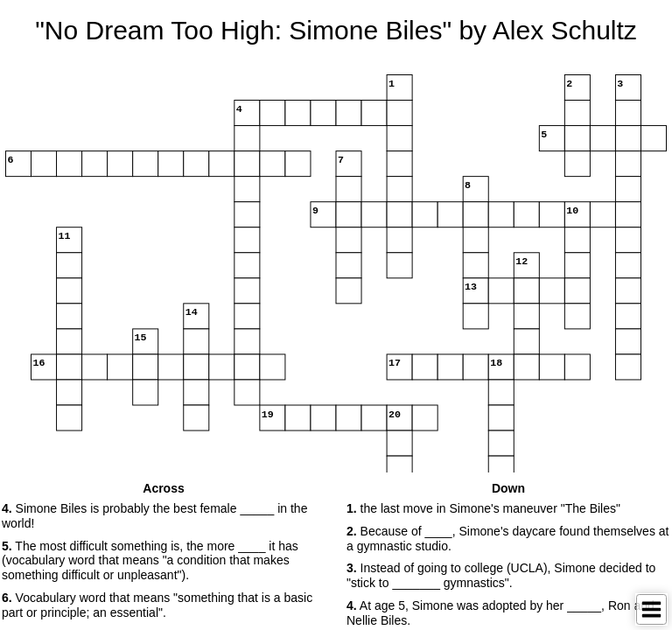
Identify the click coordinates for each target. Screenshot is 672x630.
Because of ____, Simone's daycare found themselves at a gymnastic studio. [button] (507, 539)
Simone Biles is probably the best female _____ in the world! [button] (154, 516)
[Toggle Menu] (651, 609)
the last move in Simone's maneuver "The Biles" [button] (483, 508)
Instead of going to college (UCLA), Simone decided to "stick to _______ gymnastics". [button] (501, 575)
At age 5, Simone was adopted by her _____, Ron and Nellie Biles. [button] (500, 613)
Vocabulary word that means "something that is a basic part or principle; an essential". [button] (157, 605)
